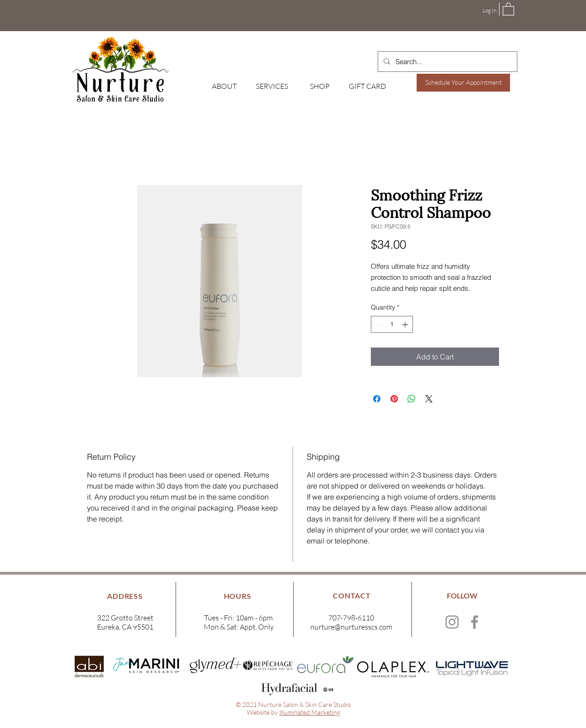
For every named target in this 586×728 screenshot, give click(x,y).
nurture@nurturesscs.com (351, 627)
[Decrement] (378, 324)
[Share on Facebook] (377, 399)
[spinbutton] (392, 324)
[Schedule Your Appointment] (463, 83)
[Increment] (406, 324)
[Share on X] (429, 399)
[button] (508, 9)
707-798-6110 (351, 618)
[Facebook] (475, 622)
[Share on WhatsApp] (412, 399)
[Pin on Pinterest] (394, 399)
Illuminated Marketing (310, 712)
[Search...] (447, 62)
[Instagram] (452, 622)
